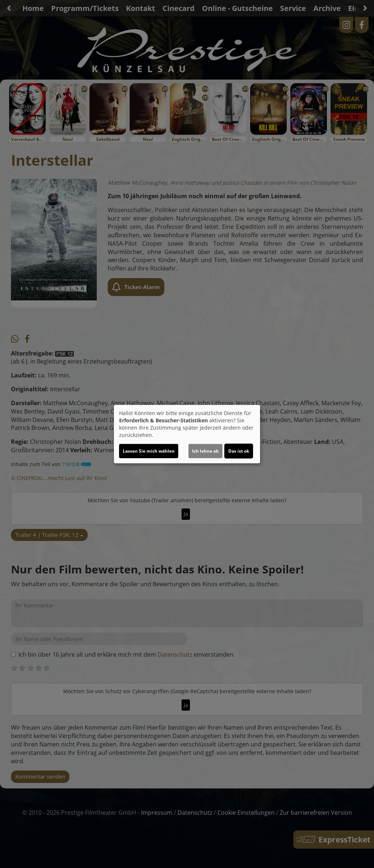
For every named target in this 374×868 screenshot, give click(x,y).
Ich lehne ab (205, 451)
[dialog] (187, 434)
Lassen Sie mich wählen (149, 451)
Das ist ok (239, 451)
